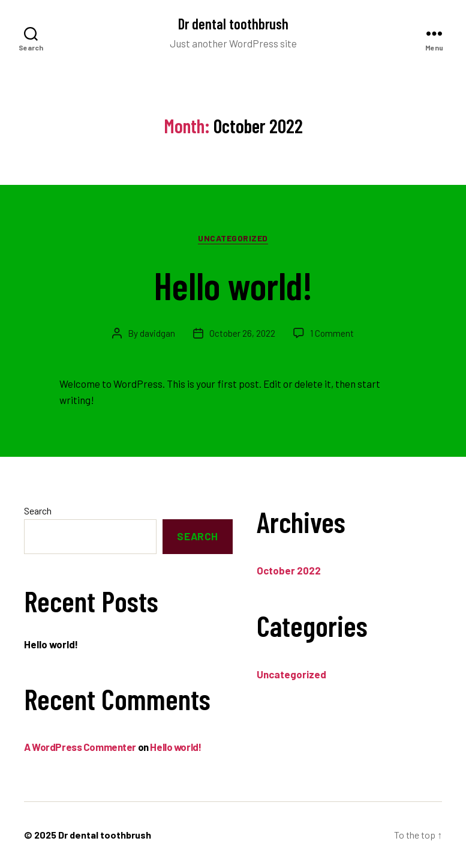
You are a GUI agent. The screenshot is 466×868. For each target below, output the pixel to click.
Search (38, 511)
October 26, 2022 (242, 333)
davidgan (157, 333)
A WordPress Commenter (80, 747)
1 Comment (332, 333)
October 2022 (289, 570)
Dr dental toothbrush (233, 24)
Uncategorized (233, 238)
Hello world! (233, 285)
